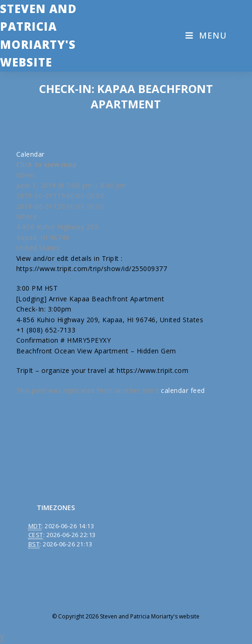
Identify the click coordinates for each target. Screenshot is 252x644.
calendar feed (183, 390)
